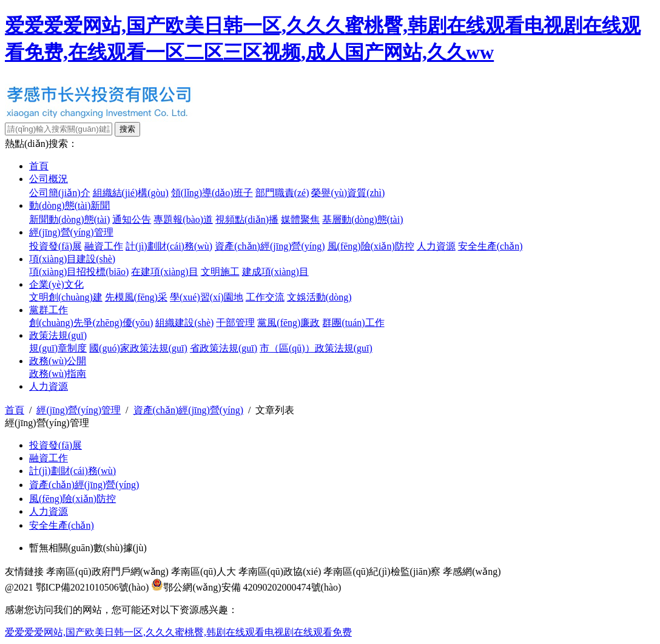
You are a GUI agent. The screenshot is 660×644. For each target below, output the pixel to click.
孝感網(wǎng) (472, 571)
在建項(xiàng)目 (164, 272)
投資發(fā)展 (56, 246)
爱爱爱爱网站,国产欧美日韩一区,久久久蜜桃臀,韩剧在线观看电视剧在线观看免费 (178, 632)
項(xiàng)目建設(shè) (72, 259)
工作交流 (265, 297)
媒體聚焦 (300, 219)
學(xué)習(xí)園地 (207, 297)
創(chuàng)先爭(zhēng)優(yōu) (91, 323)
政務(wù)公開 (58, 361)
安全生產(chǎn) (490, 246)
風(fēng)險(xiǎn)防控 (371, 246)
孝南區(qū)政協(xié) (280, 571)
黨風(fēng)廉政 (288, 323)
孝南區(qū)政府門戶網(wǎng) (107, 571)
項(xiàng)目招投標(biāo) (79, 272)
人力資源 (436, 246)
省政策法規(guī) (224, 348)
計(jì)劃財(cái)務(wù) (169, 246)
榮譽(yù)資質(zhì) (348, 193)
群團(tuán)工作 (353, 323)
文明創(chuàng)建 (66, 297)
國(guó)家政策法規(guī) (138, 348)
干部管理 (235, 323)
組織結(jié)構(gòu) (131, 193)
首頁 (39, 166)
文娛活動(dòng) (319, 297)
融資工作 (104, 246)
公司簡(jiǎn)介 (60, 193)
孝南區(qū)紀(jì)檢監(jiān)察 (382, 571)
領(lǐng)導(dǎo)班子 (212, 193)
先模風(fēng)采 (136, 297)
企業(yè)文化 (56, 284)
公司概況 (49, 179)
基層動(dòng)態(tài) (362, 219)
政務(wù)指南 (58, 374)
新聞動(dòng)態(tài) (69, 219)
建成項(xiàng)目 (275, 272)
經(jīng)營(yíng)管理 (71, 232)
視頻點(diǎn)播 (247, 219)
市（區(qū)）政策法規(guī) (316, 348)
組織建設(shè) (184, 323)
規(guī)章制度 (58, 348)
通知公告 (132, 219)
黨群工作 (49, 310)
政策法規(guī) (58, 335)
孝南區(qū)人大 (204, 571)
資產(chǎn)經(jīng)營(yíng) (270, 246)
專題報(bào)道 (183, 219)
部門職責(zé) (282, 193)
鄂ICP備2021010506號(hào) (93, 587)
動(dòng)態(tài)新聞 (69, 205)
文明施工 (220, 272)
